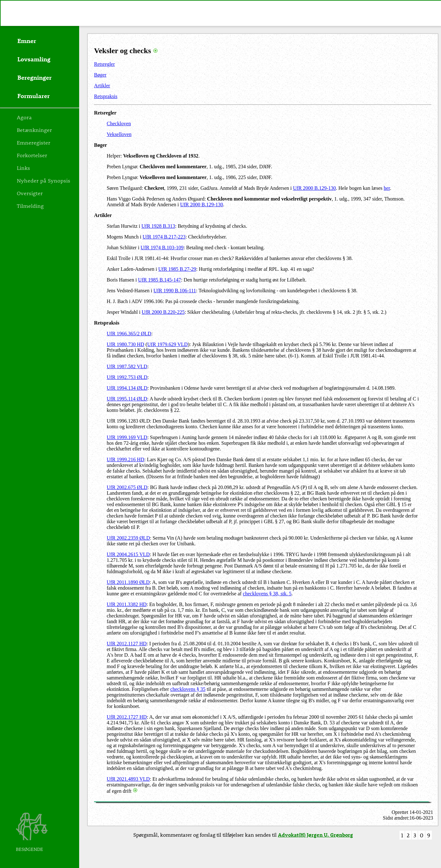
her (387, 188)
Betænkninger (34, 130)
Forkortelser (32, 155)
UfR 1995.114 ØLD (127, 399)
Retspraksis (106, 96)
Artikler (102, 86)
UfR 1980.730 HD (126, 344)
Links (23, 168)
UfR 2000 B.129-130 (314, 188)
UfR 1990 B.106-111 (175, 291)
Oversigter (30, 193)
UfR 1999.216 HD (126, 459)
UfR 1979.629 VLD (167, 344)
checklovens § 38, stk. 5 (267, 594)
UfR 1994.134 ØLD (127, 388)
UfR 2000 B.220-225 (163, 312)
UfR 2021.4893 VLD (128, 779)
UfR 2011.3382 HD (127, 604)
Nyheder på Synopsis (44, 180)
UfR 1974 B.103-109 (162, 248)
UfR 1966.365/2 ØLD (129, 334)
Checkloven (119, 124)
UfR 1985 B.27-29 (177, 269)
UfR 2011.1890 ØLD (128, 582)
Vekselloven (119, 134)
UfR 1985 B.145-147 (160, 280)
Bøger (100, 75)
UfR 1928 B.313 (158, 226)
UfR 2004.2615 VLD (128, 554)
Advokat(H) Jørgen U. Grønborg (315, 835)
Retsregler (104, 64)
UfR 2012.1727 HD (127, 717)
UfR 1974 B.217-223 (164, 237)
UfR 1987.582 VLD (127, 366)
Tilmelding (30, 206)
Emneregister (34, 142)
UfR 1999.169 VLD (127, 437)
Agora (24, 117)
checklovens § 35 (188, 689)
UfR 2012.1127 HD (127, 644)
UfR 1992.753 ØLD (127, 377)
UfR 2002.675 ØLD (127, 487)
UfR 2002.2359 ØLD (128, 538)
